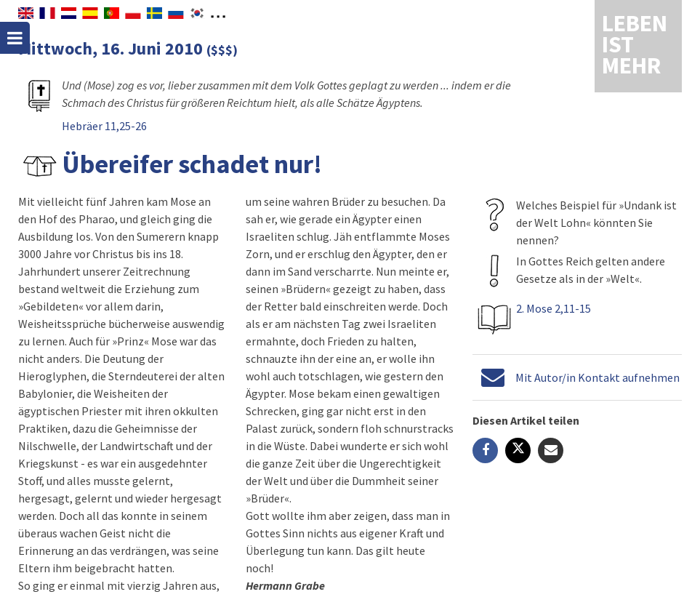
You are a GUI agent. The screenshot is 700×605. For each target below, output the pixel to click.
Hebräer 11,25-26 (104, 126)
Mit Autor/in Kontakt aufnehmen (598, 377)
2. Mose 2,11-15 (554, 308)
